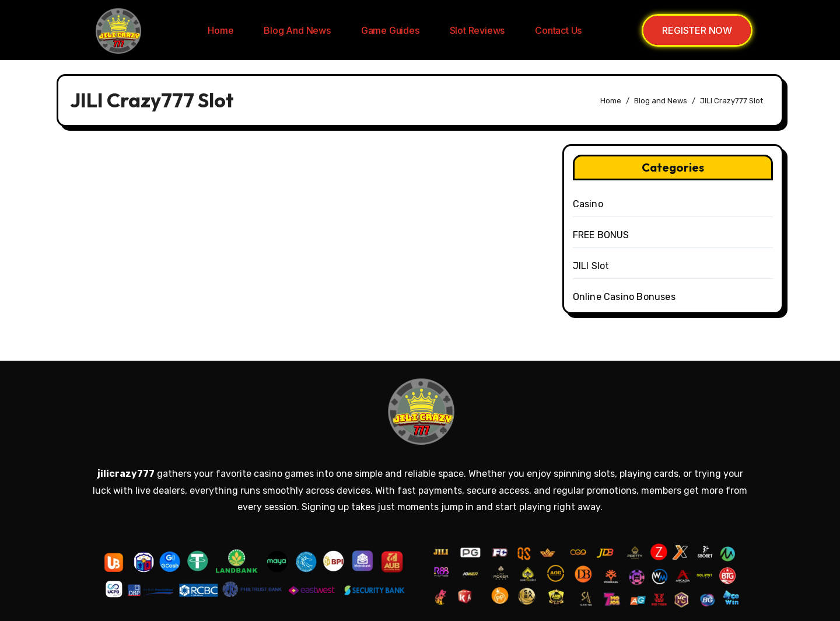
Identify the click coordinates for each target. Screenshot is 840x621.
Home (220, 30)
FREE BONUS (601, 235)
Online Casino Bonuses (624, 297)
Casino (588, 204)
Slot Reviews (477, 30)
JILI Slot (591, 266)
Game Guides (390, 30)
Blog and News (297, 30)
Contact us (558, 30)
